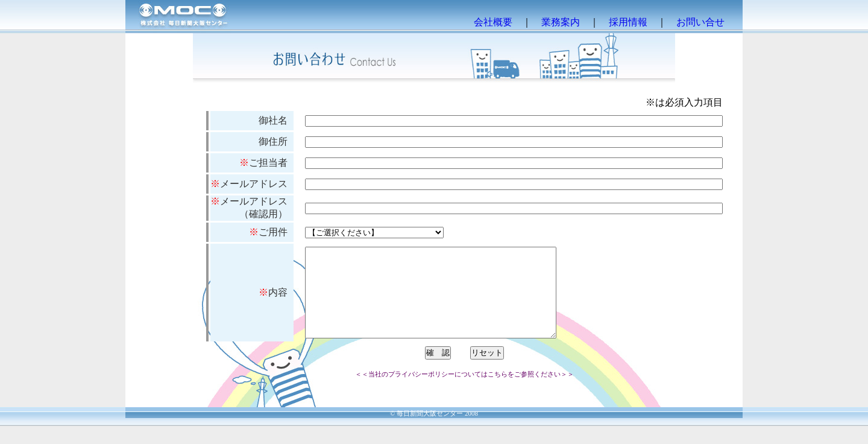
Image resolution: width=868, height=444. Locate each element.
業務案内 (561, 22)
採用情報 (628, 22)
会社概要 (493, 22)
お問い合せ (700, 22)
